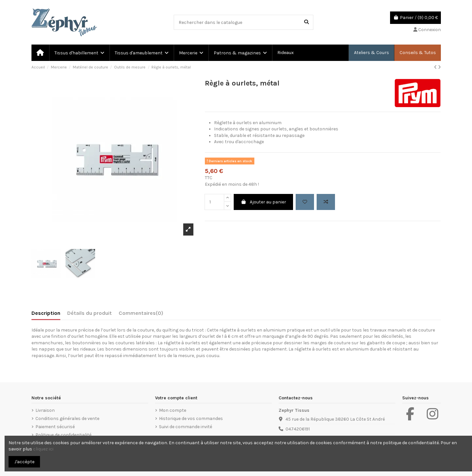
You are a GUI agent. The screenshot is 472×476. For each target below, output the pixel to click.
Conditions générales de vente (67, 419)
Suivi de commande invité (186, 427)
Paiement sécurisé (55, 427)
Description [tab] (46, 313)
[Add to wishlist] (305, 202)
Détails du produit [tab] (89, 313)
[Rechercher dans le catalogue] (306, 22)
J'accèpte (24, 462)
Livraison (45, 410)
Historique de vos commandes (191, 419)
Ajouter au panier (263, 202)
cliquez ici (43, 449)
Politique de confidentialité (63, 435)
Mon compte (173, 410)
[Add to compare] (326, 202)
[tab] (141, 314)
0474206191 (298, 429)
